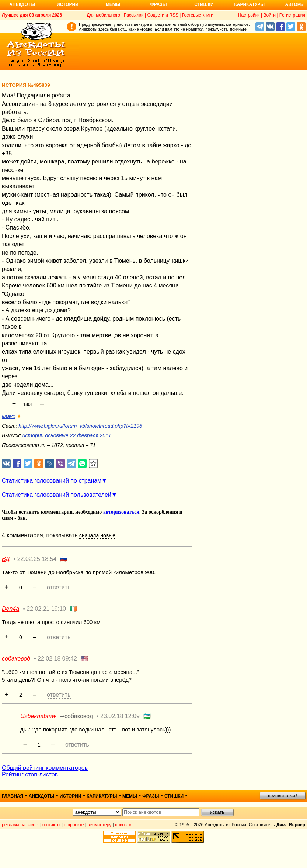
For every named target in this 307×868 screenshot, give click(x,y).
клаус (8, 416)
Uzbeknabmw (38, 716)
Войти (269, 15)
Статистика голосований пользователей (57, 495)
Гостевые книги (198, 15)
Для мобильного (103, 15)
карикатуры (102, 796)
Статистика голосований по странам (52, 481)
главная (13, 796)
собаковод (16, 659)
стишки (174, 796)
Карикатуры (249, 4)
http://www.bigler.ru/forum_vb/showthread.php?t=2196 (80, 426)
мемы (130, 796)
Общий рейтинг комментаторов (45, 768)
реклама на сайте (20, 825)
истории (71, 796)
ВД (6, 559)
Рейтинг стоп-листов (30, 774)
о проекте (74, 825)
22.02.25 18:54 (37, 559)
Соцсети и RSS (163, 15)
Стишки (204, 4)
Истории (68, 4)
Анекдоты (22, 4)
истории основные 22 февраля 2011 (67, 435)
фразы (151, 796)
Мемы (113, 4)
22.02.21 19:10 (46, 609)
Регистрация (292, 15)
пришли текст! (282, 796)
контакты (51, 825)
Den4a (11, 609)
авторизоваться (121, 512)
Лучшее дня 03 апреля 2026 (32, 15)
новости (123, 825)
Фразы (158, 4)
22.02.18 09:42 (57, 659)
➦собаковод (76, 716)
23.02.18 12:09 (120, 716)
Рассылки (134, 15)
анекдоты (42, 796)
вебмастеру (99, 825)
